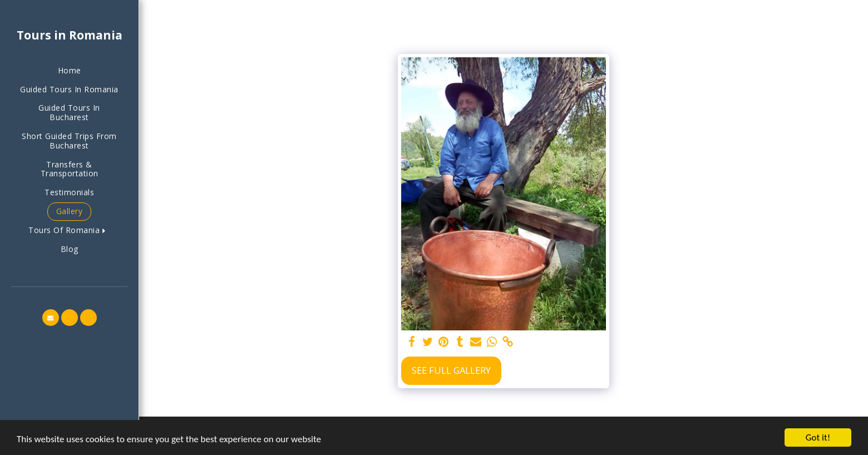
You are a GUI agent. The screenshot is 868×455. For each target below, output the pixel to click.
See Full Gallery (451, 370)
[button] (69, 231)
